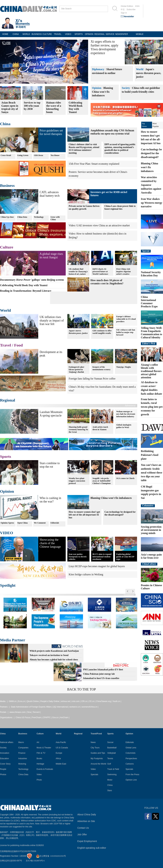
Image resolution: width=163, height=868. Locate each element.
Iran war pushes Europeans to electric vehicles (78, 557)
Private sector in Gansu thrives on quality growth (84, 207)
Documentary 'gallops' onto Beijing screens (32, 280)
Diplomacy (98, 69)
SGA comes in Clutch (125, 477)
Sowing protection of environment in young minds (151, 530)
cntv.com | (76, 701)
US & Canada (62, 748)
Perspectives (131, 758)
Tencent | (37, 712)
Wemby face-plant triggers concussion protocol (77, 479)
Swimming (112, 774)
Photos (3, 774)
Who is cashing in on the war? (50, 500)
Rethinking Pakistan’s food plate (150, 455)
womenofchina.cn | (90, 707)
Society (126, 88)
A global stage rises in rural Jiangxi (51, 256)
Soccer (110, 742)
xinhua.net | (66, 701)
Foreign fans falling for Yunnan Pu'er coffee (92, 379)
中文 (123, 9)
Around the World (98, 764)
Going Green (23, 155)
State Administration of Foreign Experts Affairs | (32, 707)
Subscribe (131, 9)
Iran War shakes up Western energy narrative (152, 203)
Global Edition (127, 6)
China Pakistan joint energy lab (99, 674)
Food (18, 345)
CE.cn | (92, 701)
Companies (23, 748)
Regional (8, 400)
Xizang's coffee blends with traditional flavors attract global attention (151, 371)
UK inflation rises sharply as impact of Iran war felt (52, 320)
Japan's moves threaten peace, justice (149, 73)
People (3, 769)
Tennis (110, 758)
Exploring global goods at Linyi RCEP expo (125, 557)
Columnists (148, 506)
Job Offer (82, 834)
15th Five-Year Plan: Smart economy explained (94, 164)
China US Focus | (24, 717)
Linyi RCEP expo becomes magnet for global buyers (97, 566)
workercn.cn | (76, 707)
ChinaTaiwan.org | (104, 701)
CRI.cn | (85, 701)
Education (4, 758)
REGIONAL (99, 34)
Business (7, 185)
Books (39, 758)
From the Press (132, 774)
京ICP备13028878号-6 (35, 861)
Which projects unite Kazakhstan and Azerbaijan (54, 651)
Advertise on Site (86, 821)
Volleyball (112, 753)
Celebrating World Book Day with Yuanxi (24, 285)
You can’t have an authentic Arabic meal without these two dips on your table (152, 472)
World (140, 69)
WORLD (26, 34)
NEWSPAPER (121, 34)
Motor (110, 780)
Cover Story (5, 764)
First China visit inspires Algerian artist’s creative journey (123, 271)
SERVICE (110, 34)
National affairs (7, 742)
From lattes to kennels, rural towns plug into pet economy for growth (152, 407)
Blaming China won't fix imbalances (102, 92)
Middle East (61, 764)
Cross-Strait (6, 155)
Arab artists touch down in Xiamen (100, 427)
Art (38, 742)
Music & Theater (44, 748)
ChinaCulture (149, 564)
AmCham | (65, 717)
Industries (23, 758)
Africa (58, 758)
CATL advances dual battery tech (50, 194)
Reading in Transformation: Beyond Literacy (33, 79)
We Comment (40, 523)
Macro (21, 742)
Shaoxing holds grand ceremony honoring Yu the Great (78, 428)
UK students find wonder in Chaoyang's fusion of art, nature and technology (78, 271)
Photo (39, 780)
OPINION (89, 34)
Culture (7, 247)
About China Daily (87, 814)
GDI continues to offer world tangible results (102, 332)
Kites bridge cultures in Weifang (86, 574)
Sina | (30, 712)
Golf (109, 764)
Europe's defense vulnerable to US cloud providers (126, 319)
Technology (39, 217)
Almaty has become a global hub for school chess (54, 660)
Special (146, 251)
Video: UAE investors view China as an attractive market (99, 225)
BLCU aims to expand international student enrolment (102, 557)
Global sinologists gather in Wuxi (124, 426)
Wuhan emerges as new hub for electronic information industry (126, 414)
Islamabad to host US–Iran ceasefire (101, 678)
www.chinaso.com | (18, 712)
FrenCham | (37, 717)
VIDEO (68, 34)
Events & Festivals (45, 769)
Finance (22, 753)
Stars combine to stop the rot (50, 465)
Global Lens (131, 748)
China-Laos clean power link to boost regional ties (120, 207)
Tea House (55, 155)
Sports (6, 456)
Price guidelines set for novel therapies (51, 132)
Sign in (124, 13)
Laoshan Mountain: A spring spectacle (51, 414)
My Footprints (97, 758)
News (93, 742)
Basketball (112, 748)
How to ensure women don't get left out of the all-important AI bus (84, 515)
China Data (22, 217)
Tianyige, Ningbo (124, 366)
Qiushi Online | (34, 701)
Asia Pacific (61, 742)
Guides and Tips (98, 753)
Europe (59, 753)
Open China (22, 523)
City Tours (95, 748)
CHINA (16, 34)
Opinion (97, 88)
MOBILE (140, 34)
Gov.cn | (56, 717)
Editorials (55, 523)
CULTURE (47, 34)
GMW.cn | (13, 701)
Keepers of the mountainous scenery (101, 367)
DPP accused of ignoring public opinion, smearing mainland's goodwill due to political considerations (120, 149)
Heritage (40, 764)
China (5, 124)
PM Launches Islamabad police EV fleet (103, 670)
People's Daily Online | (51, 701)
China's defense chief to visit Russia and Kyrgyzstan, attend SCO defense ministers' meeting (84, 149)
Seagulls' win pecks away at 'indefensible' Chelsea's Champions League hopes (102, 481)
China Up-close (7, 217)
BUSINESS (37, 34)
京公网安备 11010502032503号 (51, 856)
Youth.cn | (117, 701)
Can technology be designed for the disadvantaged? (120, 513)
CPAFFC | (47, 717)
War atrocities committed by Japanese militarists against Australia (151, 185)
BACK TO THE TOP (81, 689)
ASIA (137, 6)
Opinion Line (131, 780)
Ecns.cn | (22, 701)
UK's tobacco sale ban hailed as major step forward (126, 332)
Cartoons (130, 764)
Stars (110, 790)
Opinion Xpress (7, 523)
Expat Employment (87, 841)
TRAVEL (58, 34)
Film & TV (41, 753)
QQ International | (61, 707)
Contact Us (83, 828)
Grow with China (55, 218)
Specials (94, 774)
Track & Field (113, 769)
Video (39, 774)
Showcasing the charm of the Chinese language (50, 543)
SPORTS (79, 34)
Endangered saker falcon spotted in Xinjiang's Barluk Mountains (76, 369)
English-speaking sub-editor (92, 848)
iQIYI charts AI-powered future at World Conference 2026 (100, 271)
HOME (5, 34)
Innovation (5, 753)
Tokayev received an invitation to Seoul (49, 655)
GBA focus (39, 155)
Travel (5, 345)
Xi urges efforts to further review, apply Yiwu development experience (105, 47)
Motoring (22, 764)
